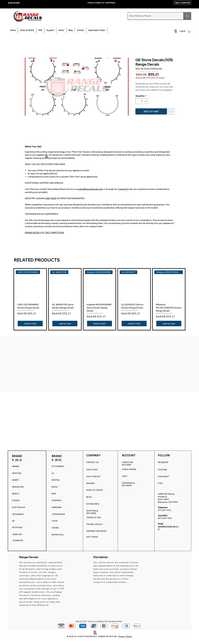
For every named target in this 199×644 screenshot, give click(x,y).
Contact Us (123, 189)
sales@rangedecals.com (91, 189)
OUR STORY (14, 3)
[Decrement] (138, 101)
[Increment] (146, 101)
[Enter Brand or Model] (153, 16)
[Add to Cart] (30, 324)
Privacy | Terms (125, 636)
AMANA (16, 466)
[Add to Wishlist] (171, 111)
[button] (50, 30)
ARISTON (17, 473)
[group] (99, 299)
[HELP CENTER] (182, 3)
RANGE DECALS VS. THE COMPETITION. (45, 233)
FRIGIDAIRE (18, 514)
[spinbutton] (142, 101)
